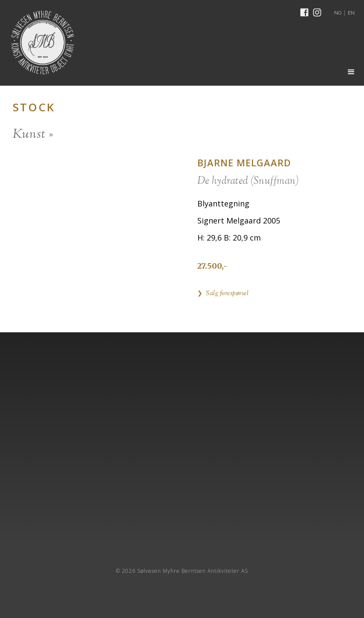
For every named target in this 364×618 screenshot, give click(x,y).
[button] (351, 72)
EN (351, 13)
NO (338, 13)
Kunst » (33, 135)
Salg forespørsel (227, 294)
